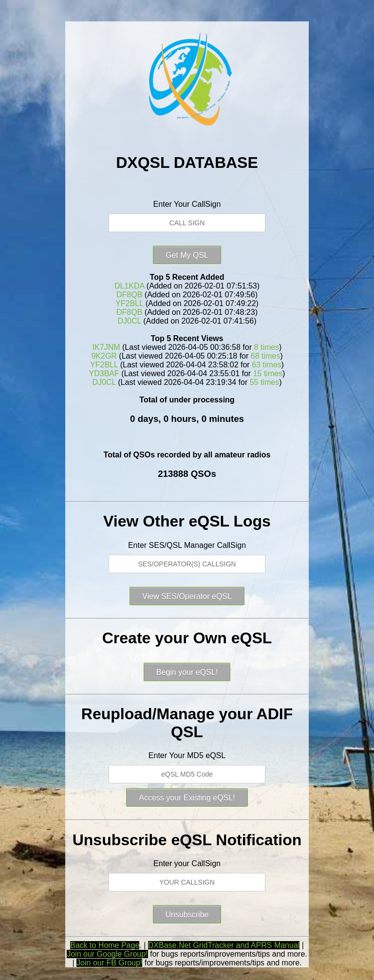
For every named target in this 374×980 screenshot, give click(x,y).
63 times (266, 365)
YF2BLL (129, 303)
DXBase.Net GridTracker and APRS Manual (224, 945)
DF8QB (129, 295)
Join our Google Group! (107, 954)
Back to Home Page (105, 945)
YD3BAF (104, 373)
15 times (268, 373)
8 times (266, 347)
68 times (265, 356)
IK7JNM (106, 347)
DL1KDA (129, 286)
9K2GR (104, 356)
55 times (264, 382)
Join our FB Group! (109, 963)
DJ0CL (130, 321)
